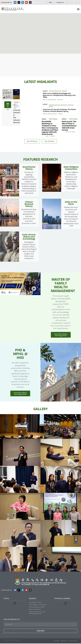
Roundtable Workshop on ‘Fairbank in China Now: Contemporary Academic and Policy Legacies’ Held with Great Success (50, 128)
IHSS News (53, 119)
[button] (78, 9)
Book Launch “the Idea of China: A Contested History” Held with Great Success (69, 126)
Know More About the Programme (61, 335)
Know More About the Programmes (20, 394)
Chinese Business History (58, 91)
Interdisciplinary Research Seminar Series (61, 106)
